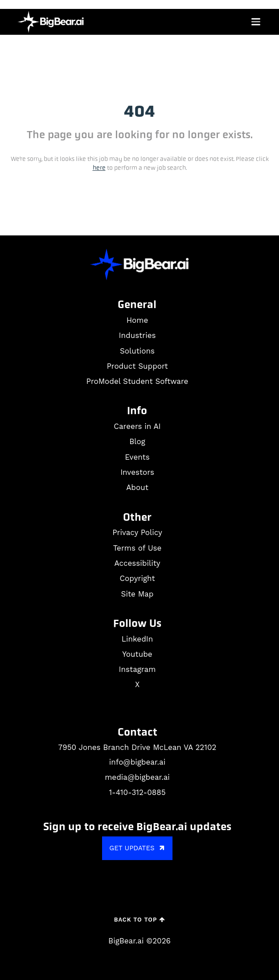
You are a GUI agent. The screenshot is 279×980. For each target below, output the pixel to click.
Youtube (137, 654)
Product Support (137, 366)
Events (137, 457)
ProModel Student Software (137, 381)
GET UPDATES (138, 848)
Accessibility (137, 563)
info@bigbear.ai (137, 762)
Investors (137, 472)
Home (137, 320)
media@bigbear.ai (137, 777)
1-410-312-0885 (137, 792)
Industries (137, 335)
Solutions (137, 351)
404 (139, 111)
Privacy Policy (137, 532)
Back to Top (139, 920)
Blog (137, 441)
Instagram (137, 669)
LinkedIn (137, 639)
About (137, 487)
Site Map (137, 594)
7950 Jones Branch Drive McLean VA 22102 (137, 747)
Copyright (137, 578)
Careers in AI (137, 426)
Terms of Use (137, 548)
